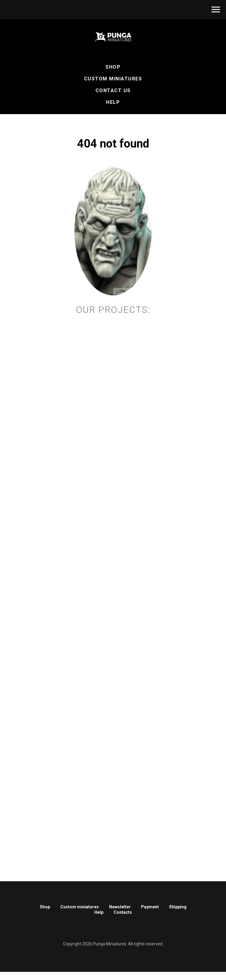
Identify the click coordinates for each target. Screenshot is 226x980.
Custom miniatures (80, 907)
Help (113, 102)
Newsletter (120, 907)
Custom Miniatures (113, 79)
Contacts (123, 912)
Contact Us (113, 90)
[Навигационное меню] (216, 10)
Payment (150, 907)
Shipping (178, 907)
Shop (113, 67)
